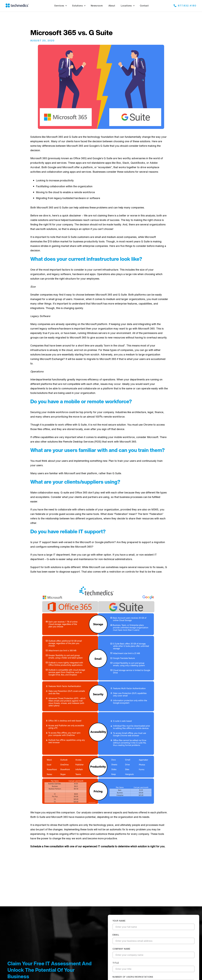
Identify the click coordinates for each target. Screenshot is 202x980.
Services (59, 6)
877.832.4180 (187, 5)
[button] (60, 6)
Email (116, 935)
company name (121, 949)
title (116, 963)
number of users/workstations (133, 977)
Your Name (119, 921)
